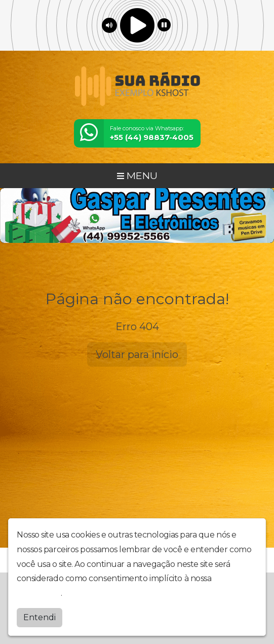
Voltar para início (137, 354)
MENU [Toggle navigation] (137, 175)
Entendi (40, 617)
